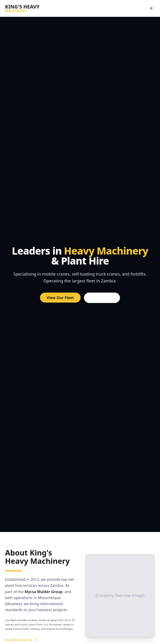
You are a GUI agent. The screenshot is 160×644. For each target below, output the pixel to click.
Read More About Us (21, 640)
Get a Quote (102, 298)
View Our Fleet (60, 298)
